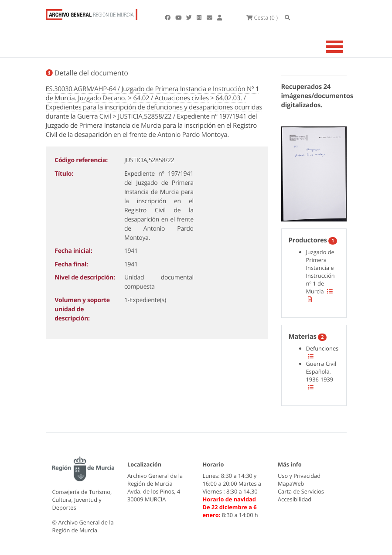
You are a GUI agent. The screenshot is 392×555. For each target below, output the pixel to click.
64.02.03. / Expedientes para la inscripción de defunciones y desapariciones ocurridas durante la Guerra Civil (154, 107)
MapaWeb (291, 483)
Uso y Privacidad (299, 476)
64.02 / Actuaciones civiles (171, 98)
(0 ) (262, 17)
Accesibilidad (295, 499)
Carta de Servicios (301, 491)
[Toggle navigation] (345, 47)
